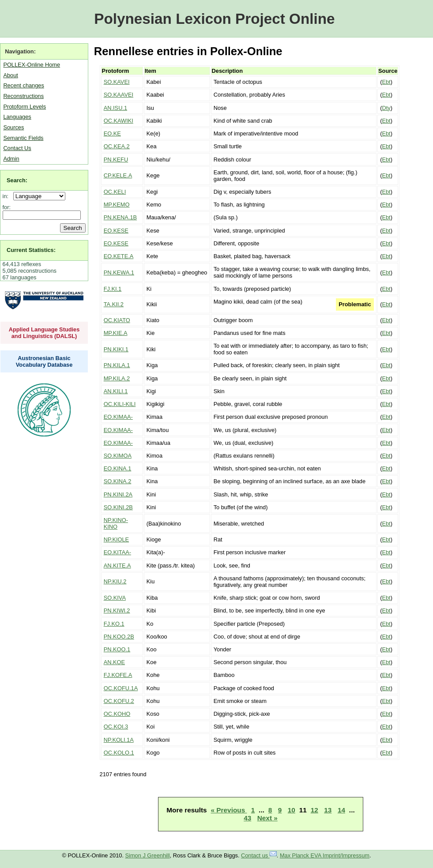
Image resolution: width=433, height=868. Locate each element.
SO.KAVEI (117, 82)
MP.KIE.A (116, 333)
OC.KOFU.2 (119, 701)
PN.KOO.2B (119, 637)
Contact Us (17, 148)
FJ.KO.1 (114, 624)
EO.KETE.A (119, 256)
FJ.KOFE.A (118, 675)
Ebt (386, 82)
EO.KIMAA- (118, 417)
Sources (13, 127)
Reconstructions (23, 96)
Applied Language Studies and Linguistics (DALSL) (44, 333)
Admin (11, 159)
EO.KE (112, 133)
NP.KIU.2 (115, 581)
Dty (386, 108)
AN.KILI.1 (116, 391)
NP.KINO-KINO (116, 523)
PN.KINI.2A (118, 494)
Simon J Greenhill (148, 855)
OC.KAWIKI (119, 121)
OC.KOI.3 (116, 727)
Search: (17, 180)
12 (314, 810)
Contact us (259, 855)
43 (247, 818)
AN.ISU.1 (115, 108)
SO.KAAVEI (119, 95)
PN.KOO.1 (117, 649)
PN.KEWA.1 (119, 272)
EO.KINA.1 (118, 468)
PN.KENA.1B (120, 217)
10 (292, 810)
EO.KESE (116, 231)
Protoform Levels (24, 107)
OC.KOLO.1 (119, 753)
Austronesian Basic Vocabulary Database (44, 361)
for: (7, 207)
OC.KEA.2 (117, 146)
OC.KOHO (117, 714)
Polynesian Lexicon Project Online (214, 19)
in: (7, 196)
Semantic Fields (23, 138)
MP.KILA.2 (117, 378)
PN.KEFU (116, 160)
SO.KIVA (115, 598)
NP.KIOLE (116, 539)
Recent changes (23, 85)
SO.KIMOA (118, 456)
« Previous (229, 810)
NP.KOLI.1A (119, 740)
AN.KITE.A (117, 566)
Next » (267, 818)
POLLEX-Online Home (32, 65)
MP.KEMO (117, 205)
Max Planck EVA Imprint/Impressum (325, 855)
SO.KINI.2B (118, 507)
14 (341, 810)
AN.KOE (114, 662)
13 (328, 810)
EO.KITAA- (117, 552)
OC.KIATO (117, 320)
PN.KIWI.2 (117, 611)
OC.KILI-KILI (120, 404)
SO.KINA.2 (118, 481)
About (10, 75)
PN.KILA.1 (117, 365)
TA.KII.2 (114, 304)
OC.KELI (115, 192)
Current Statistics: (31, 250)
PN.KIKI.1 (116, 349)
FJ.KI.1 (113, 289)
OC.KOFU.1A (121, 688)
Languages (17, 117)
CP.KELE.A (118, 175)
